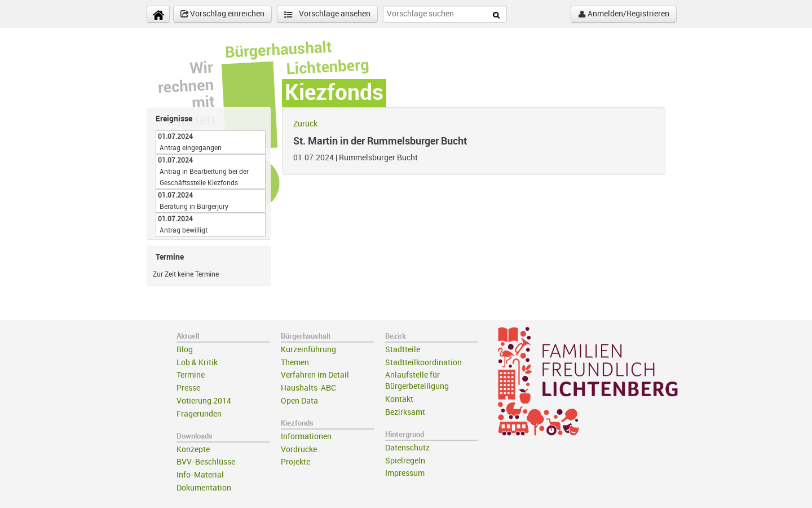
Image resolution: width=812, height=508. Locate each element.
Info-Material (200, 475)
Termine (191, 375)
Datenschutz (407, 448)
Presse (188, 388)
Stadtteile (403, 350)
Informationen (306, 437)
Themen (295, 363)
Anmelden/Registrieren (624, 14)
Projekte (295, 462)
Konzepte (193, 450)
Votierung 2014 (204, 401)
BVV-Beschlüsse (206, 462)
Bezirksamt (405, 412)
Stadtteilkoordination (423, 363)
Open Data (299, 401)
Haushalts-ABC (308, 388)
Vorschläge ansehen (327, 14)
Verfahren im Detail (315, 375)
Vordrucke (299, 450)
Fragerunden (199, 414)
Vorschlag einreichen (222, 14)
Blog (185, 350)
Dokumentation (204, 488)
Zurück (305, 124)
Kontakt (399, 399)
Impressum (405, 473)
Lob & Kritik (197, 363)
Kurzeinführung (308, 350)
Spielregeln (405, 461)
